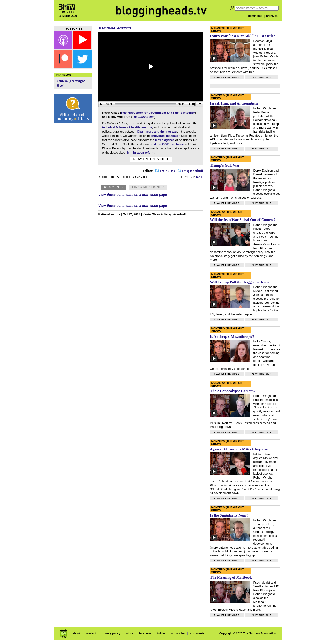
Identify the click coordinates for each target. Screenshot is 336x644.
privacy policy (111, 633)
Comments (114, 187)
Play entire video (151, 159)
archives (272, 16)
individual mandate (165, 136)
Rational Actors (115, 28)
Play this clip (261, 77)
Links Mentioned (148, 187)
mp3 (199, 177)
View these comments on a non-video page (133, 195)
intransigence (165, 140)
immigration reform (140, 153)
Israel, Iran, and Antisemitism (234, 103)
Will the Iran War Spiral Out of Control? (243, 220)
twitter (161, 633)
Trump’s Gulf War (225, 165)
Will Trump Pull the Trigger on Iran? (240, 282)
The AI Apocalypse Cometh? (233, 391)
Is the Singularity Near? (229, 515)
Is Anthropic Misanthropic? (232, 336)
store (130, 633)
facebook (145, 633)
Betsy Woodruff (190, 171)
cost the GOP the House (167, 144)
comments (255, 16)
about (76, 633)
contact (91, 633)
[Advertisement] (73, 198)
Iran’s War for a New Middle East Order (243, 36)
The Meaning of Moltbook (231, 577)
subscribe (178, 633)
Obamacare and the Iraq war (157, 132)
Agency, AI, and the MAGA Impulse (239, 449)
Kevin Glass (165, 171)
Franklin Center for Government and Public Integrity (158, 113)
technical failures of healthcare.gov (127, 127)
